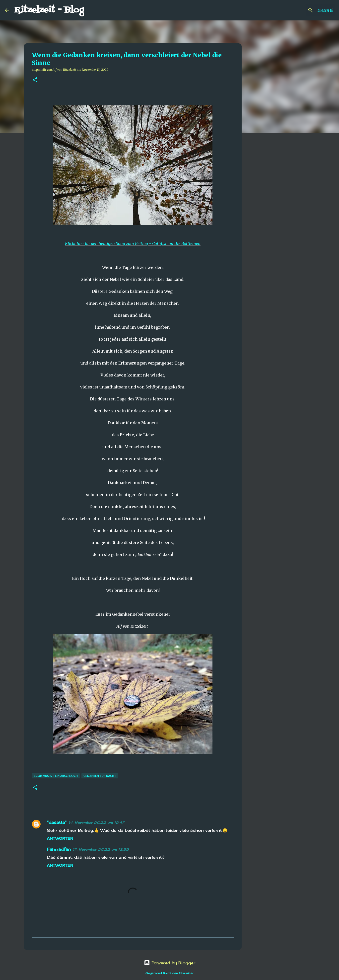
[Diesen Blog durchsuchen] (309, 10)
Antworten (60, 838)
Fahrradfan (59, 849)
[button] (35, 80)
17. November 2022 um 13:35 (101, 849)
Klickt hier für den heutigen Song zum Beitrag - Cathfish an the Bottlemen (133, 243)
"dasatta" (57, 822)
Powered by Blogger (170, 963)
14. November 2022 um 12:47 (97, 823)
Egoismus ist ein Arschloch (56, 776)
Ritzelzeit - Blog (49, 10)
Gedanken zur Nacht (100, 776)
